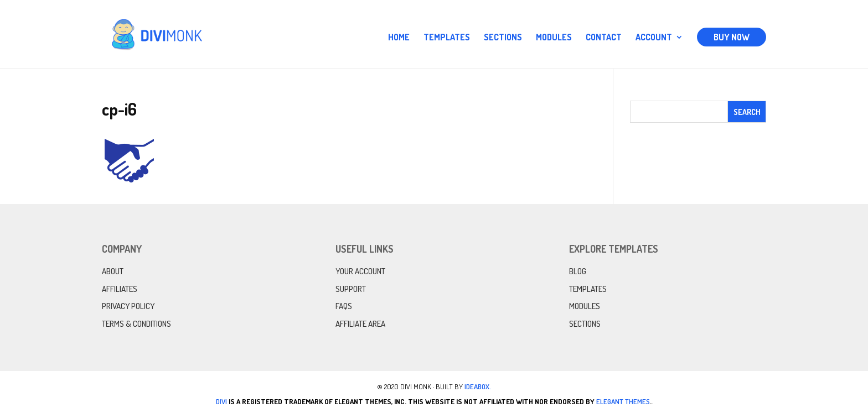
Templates (447, 38)
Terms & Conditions (136, 324)
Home (399, 38)
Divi (221, 401)
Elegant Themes (623, 401)
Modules (554, 38)
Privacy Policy (128, 306)
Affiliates (120, 289)
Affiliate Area (360, 324)
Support (351, 289)
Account (654, 38)
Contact (604, 38)
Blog (578, 271)
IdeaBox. (478, 386)
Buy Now (732, 37)
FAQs (344, 306)
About (113, 271)
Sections (503, 38)
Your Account (360, 271)
